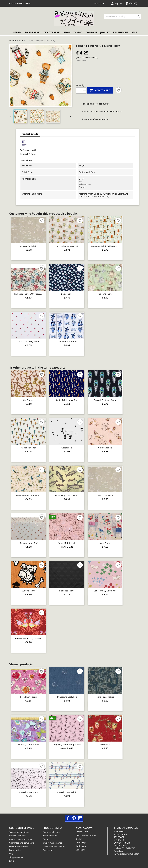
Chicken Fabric (105, 448)
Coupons (91, 33)
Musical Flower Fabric (67, 792)
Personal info (82, 832)
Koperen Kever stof (28, 543)
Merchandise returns (86, 835)
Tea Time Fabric (105, 294)
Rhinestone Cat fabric (67, 697)
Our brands (48, 850)
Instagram (80, 818)
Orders (79, 839)
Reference (23, 150)
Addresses (81, 846)
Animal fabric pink (67, 543)
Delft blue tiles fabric (67, 342)
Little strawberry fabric (29, 342)
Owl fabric (105, 745)
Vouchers (80, 850)
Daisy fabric (67, 294)
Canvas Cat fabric (28, 246)
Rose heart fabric (29, 697)
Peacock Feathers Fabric (105, 400)
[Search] (123, 17)
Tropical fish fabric (28, 448)
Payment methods (18, 836)
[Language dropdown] (100, 4)
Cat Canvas (29, 400)
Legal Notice (15, 850)
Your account (85, 828)
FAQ (11, 854)
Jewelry (105, 33)
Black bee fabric (67, 591)
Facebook (68, 818)
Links (12, 861)
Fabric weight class (52, 832)
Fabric (17, 33)
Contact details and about (21, 839)
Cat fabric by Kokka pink (105, 591)
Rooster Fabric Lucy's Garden (28, 638)
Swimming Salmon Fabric (67, 495)
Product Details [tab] (28, 134)
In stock (22, 154)
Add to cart (100, 90)
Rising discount (50, 836)
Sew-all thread (73, 33)
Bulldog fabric (28, 591)
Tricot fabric (52, 33)
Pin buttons (121, 33)
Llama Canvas (105, 543)
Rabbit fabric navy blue (67, 400)
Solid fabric (33, 33)
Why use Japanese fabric (54, 846)
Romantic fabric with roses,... (29, 294)
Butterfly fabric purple (29, 745)
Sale (134, 33)
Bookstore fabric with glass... (105, 246)
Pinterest (74, 818)
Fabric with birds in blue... (28, 495)
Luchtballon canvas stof (67, 246)
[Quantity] (79, 90)
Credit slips (81, 842)
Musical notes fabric (29, 792)
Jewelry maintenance (52, 843)
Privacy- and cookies (19, 846)
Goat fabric (67, 448)
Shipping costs (16, 857)
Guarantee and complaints (22, 843)
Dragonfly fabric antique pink (67, 745)
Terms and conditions (19, 832)
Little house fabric (105, 697)
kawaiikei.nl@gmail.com (127, 854)
